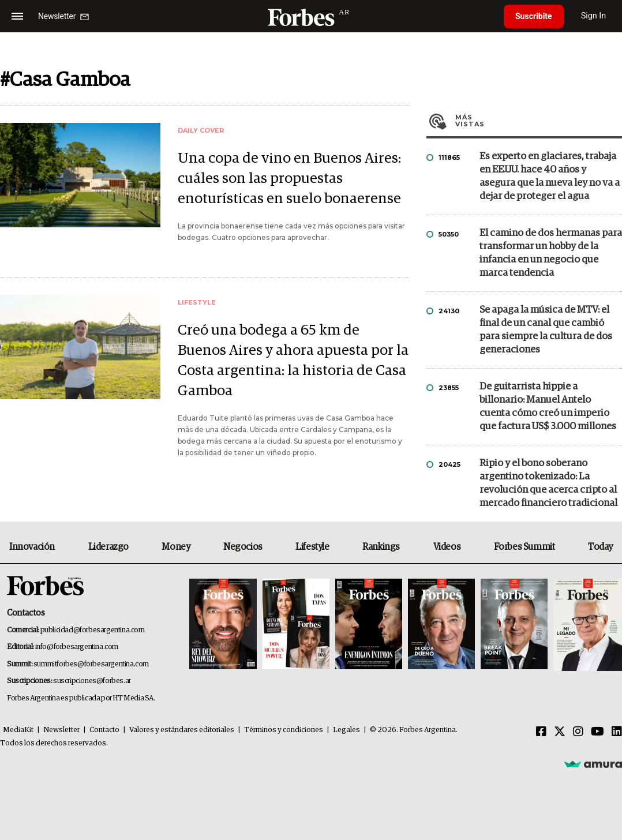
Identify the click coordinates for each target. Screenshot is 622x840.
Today (600, 547)
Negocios (243, 547)
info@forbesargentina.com (77, 647)
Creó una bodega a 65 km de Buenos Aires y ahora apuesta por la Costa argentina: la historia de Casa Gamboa (293, 361)
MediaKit (18, 730)
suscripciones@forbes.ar (92, 681)
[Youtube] (597, 732)
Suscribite (534, 16)
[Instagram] (578, 732)
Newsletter (61, 730)
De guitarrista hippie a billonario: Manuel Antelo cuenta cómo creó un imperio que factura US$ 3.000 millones (548, 407)
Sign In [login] (594, 16)
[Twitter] (560, 732)
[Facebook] (541, 732)
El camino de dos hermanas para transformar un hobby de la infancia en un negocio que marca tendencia (551, 253)
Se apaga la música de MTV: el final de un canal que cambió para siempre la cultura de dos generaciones (546, 330)
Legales (346, 730)
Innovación (32, 547)
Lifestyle (312, 547)
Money (176, 547)
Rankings (381, 547)
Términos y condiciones (284, 730)
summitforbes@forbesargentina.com (91, 664)
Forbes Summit (524, 547)
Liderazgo (108, 547)
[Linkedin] (617, 732)
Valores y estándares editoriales (182, 730)
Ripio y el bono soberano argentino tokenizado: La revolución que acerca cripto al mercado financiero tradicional (548, 483)
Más (539, 121)
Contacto (104, 730)
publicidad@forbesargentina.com (93, 630)
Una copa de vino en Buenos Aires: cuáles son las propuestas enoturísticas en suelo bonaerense (289, 179)
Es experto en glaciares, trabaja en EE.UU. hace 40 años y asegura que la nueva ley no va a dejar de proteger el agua (550, 177)
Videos (447, 547)
